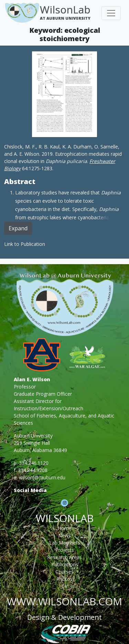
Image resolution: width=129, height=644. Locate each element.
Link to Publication (25, 244)
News (64, 535)
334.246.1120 (34, 463)
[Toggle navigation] (111, 13)
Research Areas (64, 557)
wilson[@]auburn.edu (42, 477)
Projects (65, 550)
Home (65, 528)
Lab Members (65, 543)
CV (64, 586)
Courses (64, 572)
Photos (64, 579)
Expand (18, 228)
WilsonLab (65, 9)
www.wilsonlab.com (64, 601)
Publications (65, 564)
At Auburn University (65, 18)
